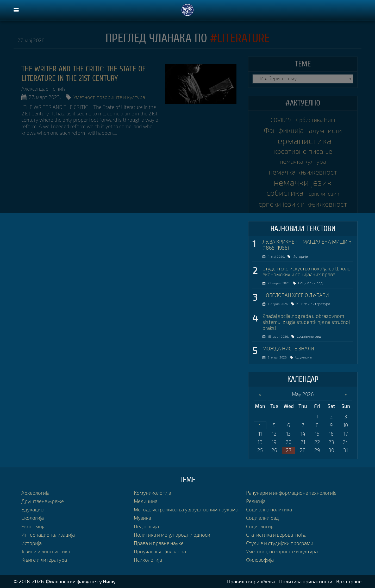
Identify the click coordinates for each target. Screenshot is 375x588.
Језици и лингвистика (46, 551)
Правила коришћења (251, 581)
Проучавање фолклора (160, 551)
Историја (303, 256)
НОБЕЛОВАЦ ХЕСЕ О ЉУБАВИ (296, 295)
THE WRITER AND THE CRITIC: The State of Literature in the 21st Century (83, 74)
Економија (33, 526)
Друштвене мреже (43, 501)
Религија (256, 501)
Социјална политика (269, 509)
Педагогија (146, 526)
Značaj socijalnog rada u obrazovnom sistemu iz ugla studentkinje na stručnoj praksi (306, 322)
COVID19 (281, 120)
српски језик (324, 194)
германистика (303, 141)
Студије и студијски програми (280, 543)
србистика (285, 193)
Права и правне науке (159, 543)
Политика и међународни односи (172, 535)
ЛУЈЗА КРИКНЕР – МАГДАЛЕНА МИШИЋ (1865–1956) (307, 245)
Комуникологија (152, 493)
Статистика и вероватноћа (276, 535)
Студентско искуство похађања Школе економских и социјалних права (306, 272)
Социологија (260, 526)
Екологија (33, 518)
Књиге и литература (317, 304)
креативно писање (303, 151)
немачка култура (303, 161)
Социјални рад (314, 283)
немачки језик (303, 182)
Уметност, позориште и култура (109, 97)
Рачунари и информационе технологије (291, 493)
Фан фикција (284, 130)
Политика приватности (306, 581)
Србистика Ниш (316, 120)
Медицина (146, 501)
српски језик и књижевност (303, 204)
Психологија (148, 560)
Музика (142, 518)
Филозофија (260, 560)
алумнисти (325, 130)
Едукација (307, 357)
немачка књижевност (303, 172)
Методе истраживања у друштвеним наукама (186, 509)
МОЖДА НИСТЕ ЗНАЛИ (288, 349)
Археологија (35, 493)
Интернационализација (48, 535)
